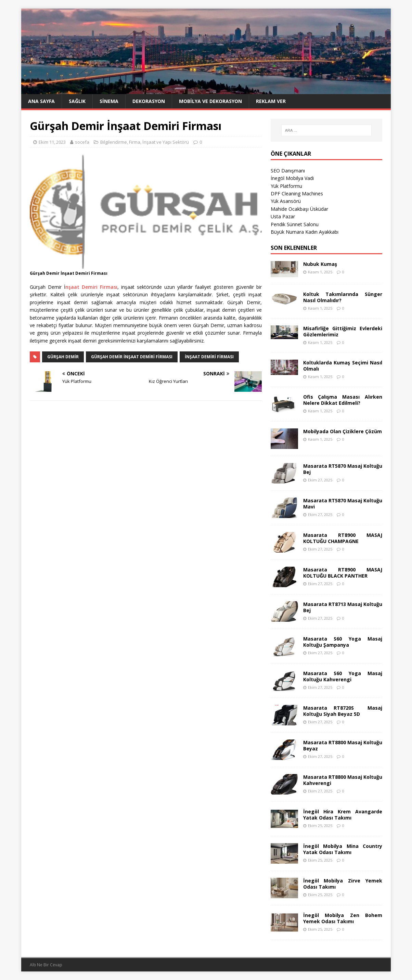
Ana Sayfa (41, 101)
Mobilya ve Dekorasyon (210, 101)
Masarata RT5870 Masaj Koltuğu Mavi (343, 504)
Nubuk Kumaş (320, 264)
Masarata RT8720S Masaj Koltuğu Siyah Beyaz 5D (343, 711)
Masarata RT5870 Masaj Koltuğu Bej (343, 469)
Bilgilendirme (114, 142)
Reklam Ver (271, 101)
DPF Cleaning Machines (297, 194)
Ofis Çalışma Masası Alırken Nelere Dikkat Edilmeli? (343, 400)
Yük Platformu (286, 186)
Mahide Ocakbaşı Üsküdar (299, 209)
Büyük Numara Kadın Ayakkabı (305, 232)
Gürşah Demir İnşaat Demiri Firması (132, 357)
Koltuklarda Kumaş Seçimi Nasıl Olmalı (343, 366)
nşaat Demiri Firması (91, 287)
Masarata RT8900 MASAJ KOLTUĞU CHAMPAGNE (343, 538)
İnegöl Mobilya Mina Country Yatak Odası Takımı (343, 849)
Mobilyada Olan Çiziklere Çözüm (343, 431)
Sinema (109, 101)
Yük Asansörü (286, 201)
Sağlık (77, 101)
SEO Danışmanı (288, 171)
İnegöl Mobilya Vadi (292, 178)
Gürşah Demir (63, 357)
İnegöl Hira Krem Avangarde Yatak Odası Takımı (343, 815)
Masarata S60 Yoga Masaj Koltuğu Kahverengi (343, 676)
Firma (135, 142)
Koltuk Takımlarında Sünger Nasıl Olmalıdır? (343, 297)
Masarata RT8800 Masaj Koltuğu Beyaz (343, 745)
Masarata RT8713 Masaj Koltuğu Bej (343, 607)
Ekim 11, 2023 (52, 142)
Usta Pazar (283, 216)
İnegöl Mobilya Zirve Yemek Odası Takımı (343, 884)
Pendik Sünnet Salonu (295, 224)
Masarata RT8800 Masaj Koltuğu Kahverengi (343, 780)
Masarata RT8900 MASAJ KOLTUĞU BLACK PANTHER (343, 573)
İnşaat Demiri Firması (209, 357)
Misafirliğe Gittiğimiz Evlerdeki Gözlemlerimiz (343, 331)
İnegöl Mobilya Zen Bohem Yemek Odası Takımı (343, 918)
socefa (82, 142)
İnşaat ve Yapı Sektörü (166, 142)
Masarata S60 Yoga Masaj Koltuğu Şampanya (343, 642)
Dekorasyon (149, 101)
